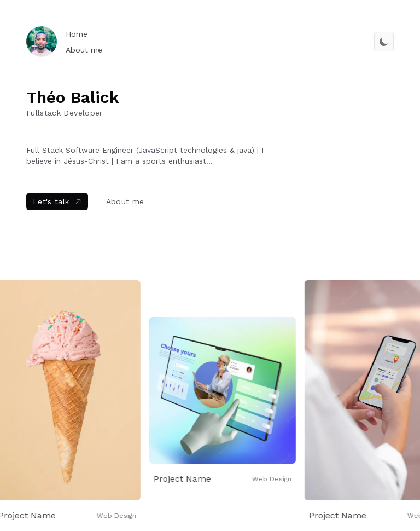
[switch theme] (384, 42)
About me (84, 50)
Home (77, 34)
